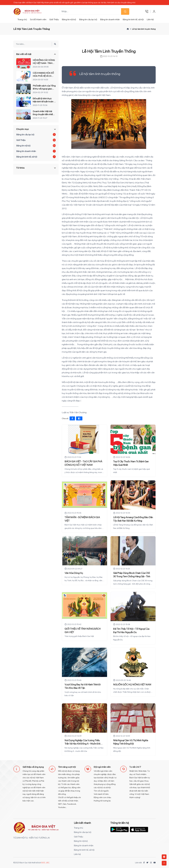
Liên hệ (150, 19)
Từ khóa (20, 170)
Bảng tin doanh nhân (110, 19)
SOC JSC (45, 863)
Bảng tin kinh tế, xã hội (133, 19)
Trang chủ (22, 19)
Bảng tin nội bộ (69, 19)
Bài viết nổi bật (24, 57)
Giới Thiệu (54, 19)
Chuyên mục (23, 132)
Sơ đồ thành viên (38, 19)
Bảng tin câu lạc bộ (88, 19)
